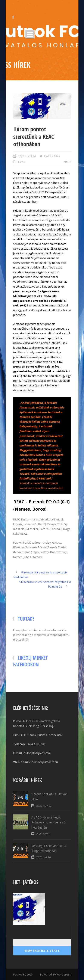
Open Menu (30, 34)
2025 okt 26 (43, 857)
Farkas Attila (52, 156)
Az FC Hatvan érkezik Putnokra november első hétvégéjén (48, 822)
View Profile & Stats (42, 951)
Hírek (22, 162)
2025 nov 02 (44, 805)
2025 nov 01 (44, 834)
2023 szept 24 (27, 156)
